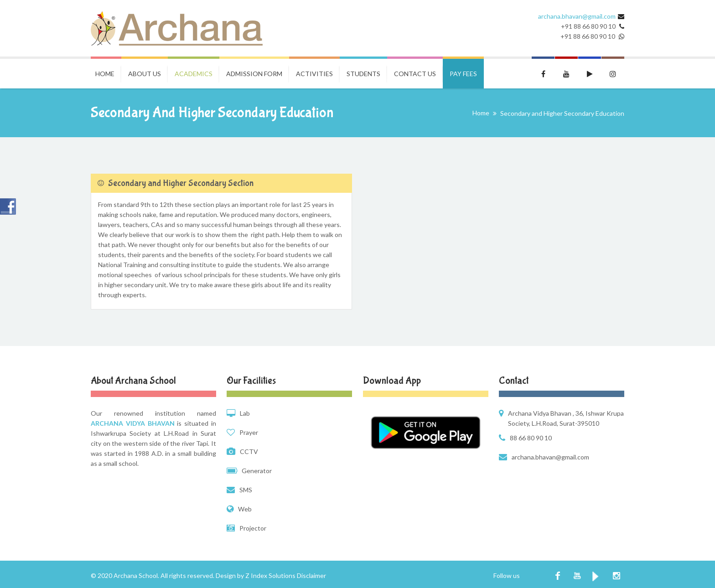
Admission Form (254, 74)
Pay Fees (463, 74)
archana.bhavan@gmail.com (577, 16)
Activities (314, 74)
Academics (194, 74)
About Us (145, 74)
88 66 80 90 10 (531, 438)
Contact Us (415, 74)
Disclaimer (311, 575)
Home (105, 74)
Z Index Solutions (270, 575)
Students (363, 74)
